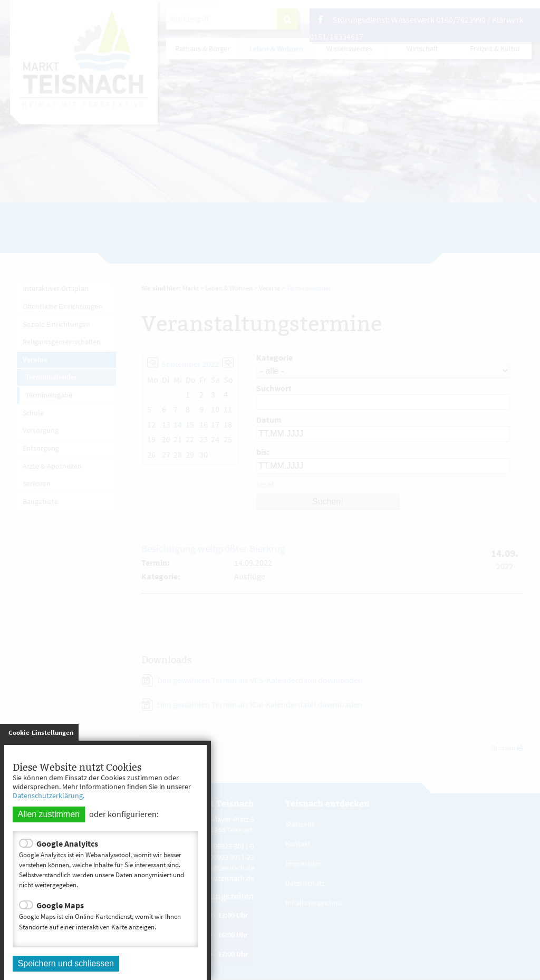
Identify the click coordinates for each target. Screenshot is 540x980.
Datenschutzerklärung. (49, 795)
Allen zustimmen (49, 814)
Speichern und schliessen (66, 963)
